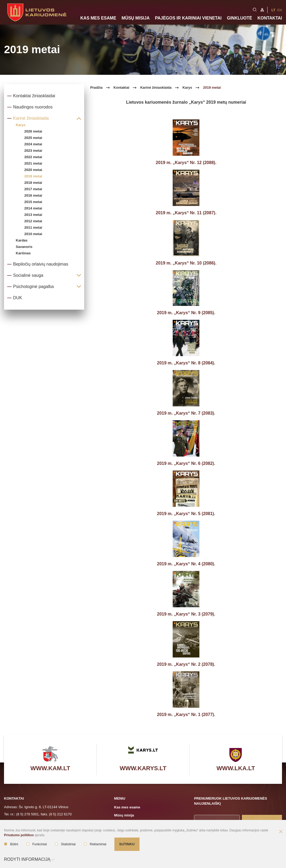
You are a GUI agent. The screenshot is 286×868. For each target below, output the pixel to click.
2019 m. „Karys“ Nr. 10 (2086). (186, 263)
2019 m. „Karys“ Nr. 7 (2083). (186, 413)
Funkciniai (37, 844)
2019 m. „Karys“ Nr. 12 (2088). (186, 163)
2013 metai (33, 215)
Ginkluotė (239, 18)
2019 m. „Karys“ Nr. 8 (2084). (186, 363)
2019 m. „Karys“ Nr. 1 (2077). (186, 715)
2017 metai (33, 189)
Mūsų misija (136, 18)
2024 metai (33, 144)
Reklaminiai (95, 844)
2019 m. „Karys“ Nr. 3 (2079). (186, 614)
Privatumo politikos (19, 835)
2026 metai (33, 131)
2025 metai (33, 138)
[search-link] (255, 9)
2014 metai (33, 208)
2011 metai (33, 227)
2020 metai (33, 170)
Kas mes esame (98, 18)
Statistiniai (65, 844)
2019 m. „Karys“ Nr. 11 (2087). (186, 213)
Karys (187, 87)
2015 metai (33, 202)
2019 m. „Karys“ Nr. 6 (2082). (186, 463)
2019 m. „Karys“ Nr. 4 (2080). (186, 564)
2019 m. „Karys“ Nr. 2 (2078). (186, 664)
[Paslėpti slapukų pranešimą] (281, 832)
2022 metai (33, 157)
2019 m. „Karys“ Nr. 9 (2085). (186, 313)
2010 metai (33, 234)
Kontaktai (270, 18)
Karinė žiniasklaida (156, 87)
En (280, 10)
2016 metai (33, 195)
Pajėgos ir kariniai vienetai (188, 18)
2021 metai (33, 163)
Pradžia (96, 87)
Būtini (11, 844)
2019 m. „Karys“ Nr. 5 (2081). (186, 514)
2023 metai (33, 151)
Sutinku (127, 844)
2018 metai (33, 183)
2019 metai (33, 176)
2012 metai (33, 221)
